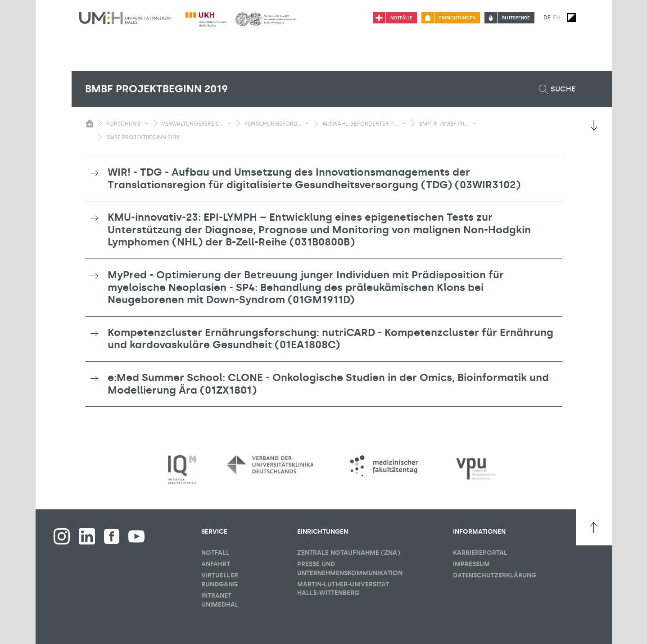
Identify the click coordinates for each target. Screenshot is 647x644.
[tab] (324, 179)
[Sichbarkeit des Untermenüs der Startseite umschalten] (90, 123)
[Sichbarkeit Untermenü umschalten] (147, 123)
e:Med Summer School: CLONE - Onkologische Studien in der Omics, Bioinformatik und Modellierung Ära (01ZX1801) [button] (328, 384)
